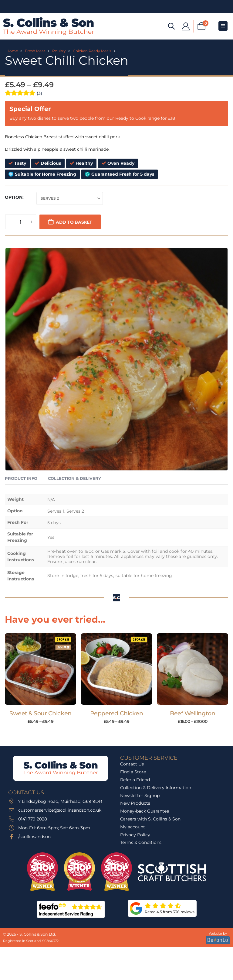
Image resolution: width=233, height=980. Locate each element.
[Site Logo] (49, 26)
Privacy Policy (135, 835)
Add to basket (74, 222)
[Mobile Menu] (223, 26)
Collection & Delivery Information (156, 788)
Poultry (59, 51)
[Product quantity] (21, 222)
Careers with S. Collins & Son (150, 819)
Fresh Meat (35, 51)
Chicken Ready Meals (92, 51)
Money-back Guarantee (145, 811)
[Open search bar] (171, 26)
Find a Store (133, 772)
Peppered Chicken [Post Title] (116, 713)
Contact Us (132, 764)
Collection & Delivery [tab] (74, 478)
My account (133, 827)
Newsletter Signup (140, 796)
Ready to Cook (131, 118)
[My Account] (186, 26)
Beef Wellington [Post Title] (192, 713)
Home (12, 51)
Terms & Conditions (141, 842)
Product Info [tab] (21, 478)
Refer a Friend (135, 780)
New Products (135, 803)
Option (14, 197)
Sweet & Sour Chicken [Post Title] (41, 713)
